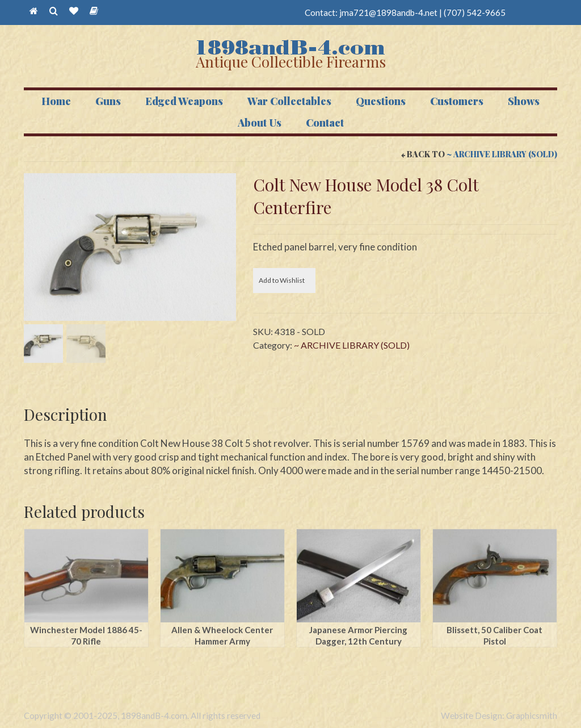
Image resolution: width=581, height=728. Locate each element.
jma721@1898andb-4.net (388, 12)
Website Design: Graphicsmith (499, 716)
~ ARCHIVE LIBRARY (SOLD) (502, 154)
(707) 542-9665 (475, 12)
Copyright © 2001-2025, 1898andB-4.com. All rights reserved (142, 716)
